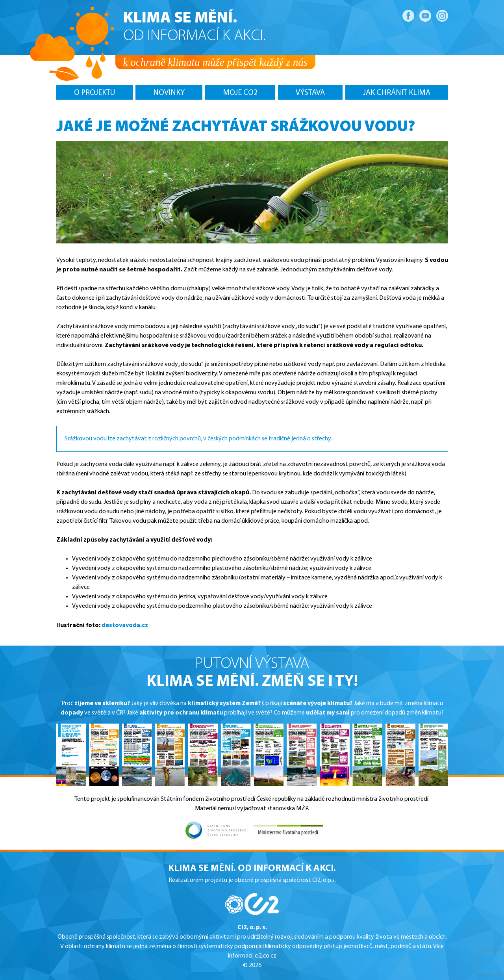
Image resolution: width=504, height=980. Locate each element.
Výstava (310, 93)
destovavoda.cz (125, 625)
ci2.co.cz (266, 956)
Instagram (442, 16)
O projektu (95, 93)
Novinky (169, 93)
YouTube (425, 16)
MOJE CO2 (240, 93)
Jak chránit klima (397, 93)
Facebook (408, 16)
